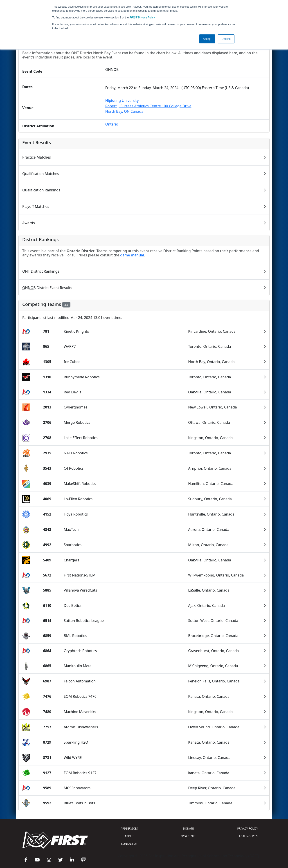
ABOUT (129, 836)
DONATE (188, 829)
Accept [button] (207, 39)
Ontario (112, 124)
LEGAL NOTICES (248, 836)
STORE (188, 836)
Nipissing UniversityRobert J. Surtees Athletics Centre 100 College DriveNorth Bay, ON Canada (148, 106)
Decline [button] (226, 39)
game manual (132, 255)
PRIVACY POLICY (247, 829)
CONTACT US (129, 844)
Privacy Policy (142, 18)
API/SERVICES (129, 829)
